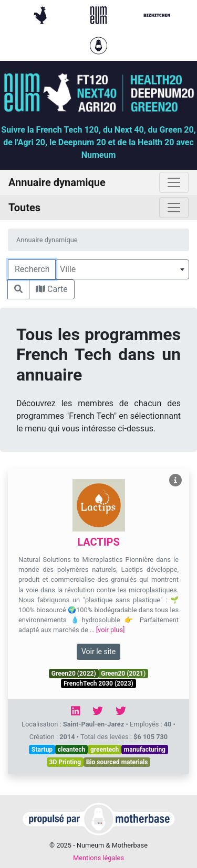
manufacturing (145, 750)
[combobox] (122, 269)
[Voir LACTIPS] (175, 480)
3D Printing (65, 762)
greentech (105, 750)
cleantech (72, 750)
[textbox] (122, 269)
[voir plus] (111, 630)
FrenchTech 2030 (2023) (98, 683)
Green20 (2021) (123, 674)
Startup (42, 750)
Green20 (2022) (74, 674)
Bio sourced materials (117, 762)
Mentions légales (98, 858)
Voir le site (98, 652)
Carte (52, 289)
